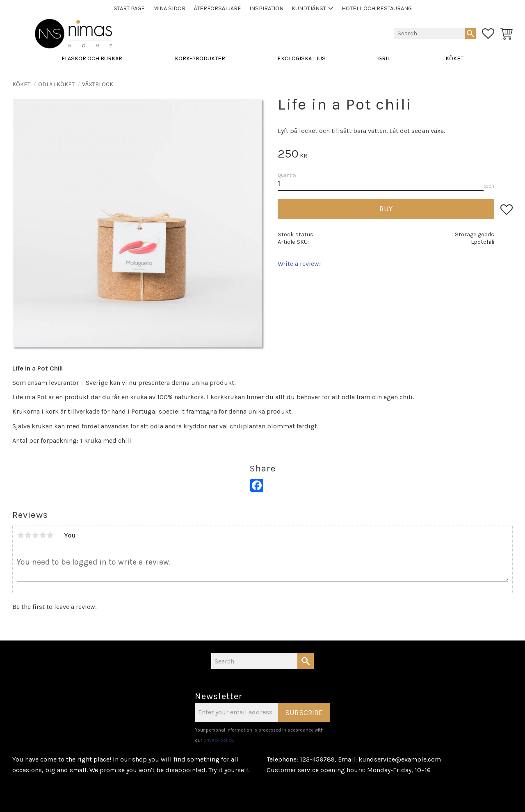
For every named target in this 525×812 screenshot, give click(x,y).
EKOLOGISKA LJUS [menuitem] (301, 58)
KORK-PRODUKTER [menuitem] (200, 58)
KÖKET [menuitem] (454, 58)
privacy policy (218, 740)
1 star (21, 535)
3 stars (35, 535)
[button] (488, 34)
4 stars (43, 535)
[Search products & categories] (430, 33)
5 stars (50, 535)
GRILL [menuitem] (386, 58)
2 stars (28, 535)
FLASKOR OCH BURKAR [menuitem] (92, 58)
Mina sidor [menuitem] (169, 8)
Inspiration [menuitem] (266, 8)
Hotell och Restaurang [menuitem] (377, 8)
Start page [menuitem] (129, 8)
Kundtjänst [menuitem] (309, 8)
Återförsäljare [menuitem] (217, 8)
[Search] (470, 33)
